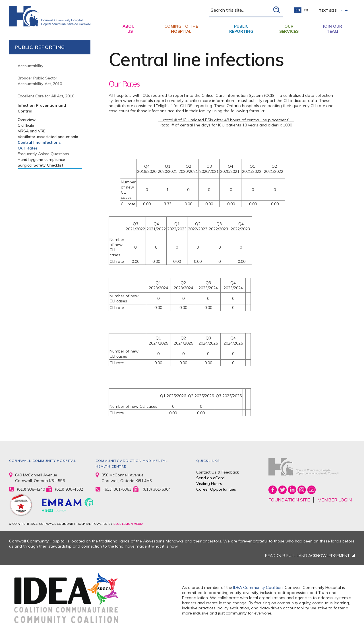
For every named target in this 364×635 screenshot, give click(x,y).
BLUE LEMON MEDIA (128, 524)
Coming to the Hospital (181, 29)
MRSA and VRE (32, 131)
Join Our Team (332, 29)
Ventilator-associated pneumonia (48, 137)
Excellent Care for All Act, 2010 (46, 96)
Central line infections (39, 142)
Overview (27, 120)
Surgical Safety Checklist (40, 165)
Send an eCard (210, 478)
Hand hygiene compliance (41, 159)
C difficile (26, 125)
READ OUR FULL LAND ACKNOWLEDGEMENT (307, 556)
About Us (130, 29)
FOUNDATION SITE (289, 500)
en (298, 10)
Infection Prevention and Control (42, 108)
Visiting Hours (209, 484)
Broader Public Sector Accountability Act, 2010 (40, 81)
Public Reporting (241, 29)
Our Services (289, 29)
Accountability (31, 66)
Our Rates (28, 148)
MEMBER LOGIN (335, 500)
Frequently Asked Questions (43, 154)
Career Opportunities (216, 489)
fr (306, 10)
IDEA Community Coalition (258, 587)
